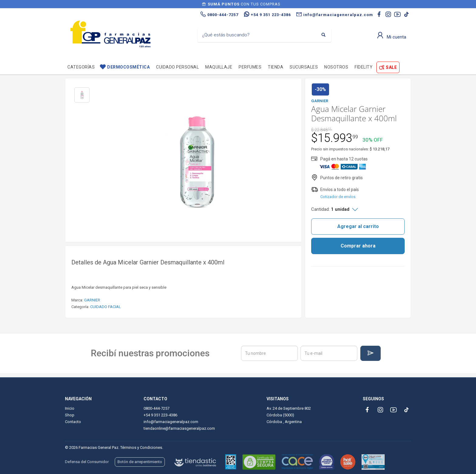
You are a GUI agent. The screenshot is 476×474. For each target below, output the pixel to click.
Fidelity (364, 67)
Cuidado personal (177, 67)
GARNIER (92, 300)
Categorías (81, 67)
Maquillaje (219, 67)
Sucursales (304, 67)
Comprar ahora (358, 246)
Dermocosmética (128, 67)
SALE (391, 67)
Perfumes (250, 67)
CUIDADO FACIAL (105, 307)
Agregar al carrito (358, 226)
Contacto (73, 422)
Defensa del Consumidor (87, 462)
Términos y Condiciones (141, 447)
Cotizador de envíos (338, 197)
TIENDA (275, 67)
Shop (70, 415)
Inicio (70, 408)
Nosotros (336, 67)
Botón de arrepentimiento (140, 462)
